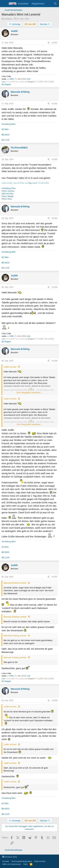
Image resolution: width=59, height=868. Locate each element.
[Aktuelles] (49, 4)
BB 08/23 (5, 135)
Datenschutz (40, 861)
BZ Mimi (5, 129)
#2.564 (55, 218)
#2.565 (55, 287)
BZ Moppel (6, 84)
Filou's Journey (8, 191)
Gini (3, 82)
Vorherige (14, 24)
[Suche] (55, 4)
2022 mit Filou (7, 194)
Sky (30, 183)
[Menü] (4, 4)
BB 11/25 (5, 140)
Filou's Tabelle (7, 196)
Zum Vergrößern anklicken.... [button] (30, 393)
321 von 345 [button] (30, 24)
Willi (28, 79)
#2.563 (55, 159)
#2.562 (55, 104)
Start (25, 864)
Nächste (45, 24)
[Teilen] (48, 43)
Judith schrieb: (10, 367)
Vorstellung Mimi (8, 124)
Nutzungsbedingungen (22, 861)
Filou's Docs (7, 199)
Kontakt (6, 861)
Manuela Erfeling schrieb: (15, 583)
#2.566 (55, 361)
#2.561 (55, 43)
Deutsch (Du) (10, 857)
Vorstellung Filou (9, 188)
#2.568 (55, 700)
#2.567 (55, 577)
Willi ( (12, 79)
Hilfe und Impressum (12, 864)
